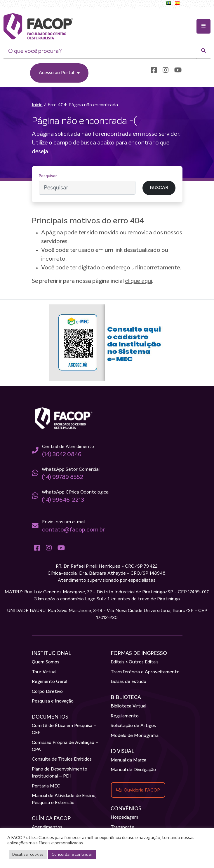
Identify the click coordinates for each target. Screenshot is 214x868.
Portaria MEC (46, 786)
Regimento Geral (49, 682)
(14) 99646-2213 (63, 500)
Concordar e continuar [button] (72, 855)
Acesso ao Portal (59, 73)
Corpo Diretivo (47, 692)
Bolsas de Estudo (128, 682)
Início (37, 105)
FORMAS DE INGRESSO (139, 653)
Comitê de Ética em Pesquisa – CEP (64, 729)
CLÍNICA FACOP (51, 819)
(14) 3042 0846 (62, 454)
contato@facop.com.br (73, 530)
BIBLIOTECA (126, 698)
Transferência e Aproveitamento (145, 672)
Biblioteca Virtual (128, 706)
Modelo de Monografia (135, 736)
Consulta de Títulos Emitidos (62, 760)
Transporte (122, 827)
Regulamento (125, 716)
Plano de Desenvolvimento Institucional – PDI (60, 773)
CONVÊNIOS (126, 809)
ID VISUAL (123, 752)
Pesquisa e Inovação (53, 701)
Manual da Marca (128, 760)
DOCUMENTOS (50, 717)
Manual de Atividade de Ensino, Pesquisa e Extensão (64, 799)
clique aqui (139, 281)
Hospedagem (124, 818)
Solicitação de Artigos (133, 726)
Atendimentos (47, 827)
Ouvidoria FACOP (142, 790)
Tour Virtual (44, 672)
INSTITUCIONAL (52, 653)
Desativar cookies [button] (28, 855)
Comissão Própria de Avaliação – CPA (65, 746)
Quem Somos (46, 662)
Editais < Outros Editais (135, 662)
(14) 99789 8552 (62, 477)
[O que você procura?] (100, 51)
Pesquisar (48, 176)
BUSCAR (159, 188)
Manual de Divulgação (133, 770)
